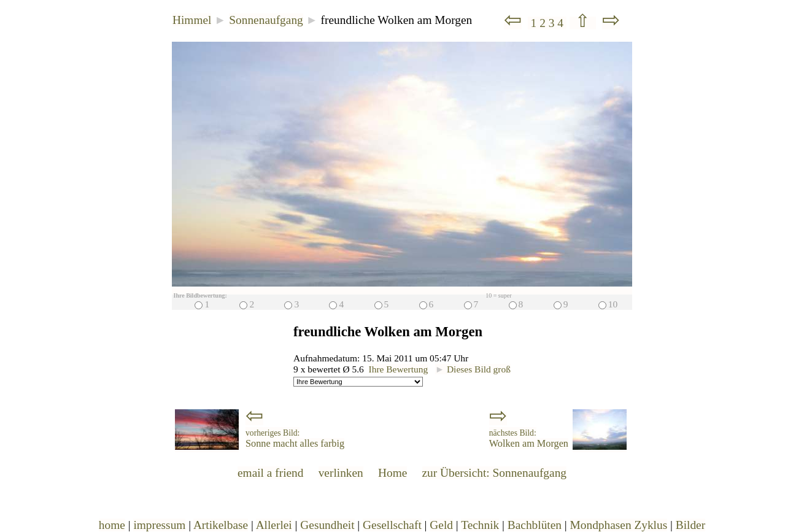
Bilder (690, 525)
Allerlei (274, 525)
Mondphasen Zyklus (619, 525)
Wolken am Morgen (529, 439)
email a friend (271, 473)
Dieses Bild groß (473, 369)
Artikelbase (221, 525)
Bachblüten (535, 525)
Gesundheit (327, 525)
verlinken (341, 473)
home (112, 525)
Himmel (192, 20)
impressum (159, 525)
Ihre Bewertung (399, 369)
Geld (441, 525)
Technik (480, 525)
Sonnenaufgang (266, 20)
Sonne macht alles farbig (295, 439)
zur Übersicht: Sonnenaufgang (494, 473)
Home (392, 473)
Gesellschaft (392, 525)
